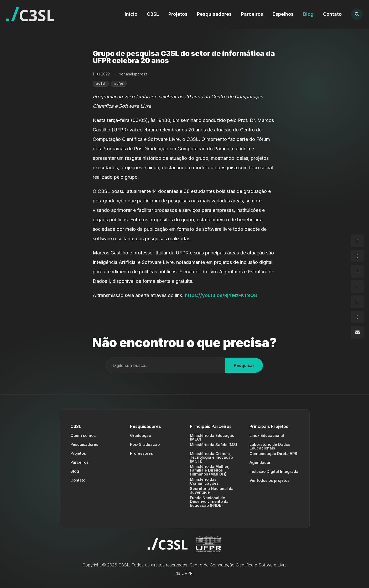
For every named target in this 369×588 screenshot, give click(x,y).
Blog (308, 14)
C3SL (153, 14)
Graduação (141, 435)
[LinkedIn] (357, 287)
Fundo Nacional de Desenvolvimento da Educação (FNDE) (209, 502)
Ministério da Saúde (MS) (214, 445)
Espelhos (283, 14)
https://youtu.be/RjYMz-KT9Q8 (221, 295)
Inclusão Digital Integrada (274, 471)
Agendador (260, 462)
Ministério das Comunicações (204, 481)
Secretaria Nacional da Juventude (212, 490)
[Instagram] (357, 241)
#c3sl (101, 83)
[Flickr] (357, 302)
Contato (332, 14)
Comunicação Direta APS (273, 454)
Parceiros (252, 14)
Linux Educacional (267, 435)
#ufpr (119, 83)
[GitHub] (357, 271)
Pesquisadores (214, 14)
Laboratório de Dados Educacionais (270, 446)
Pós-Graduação (145, 444)
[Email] (357, 332)
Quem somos (83, 435)
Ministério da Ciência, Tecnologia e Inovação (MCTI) (211, 457)
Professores (141, 453)
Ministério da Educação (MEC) (212, 437)
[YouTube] (357, 317)
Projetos (178, 14)
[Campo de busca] (166, 365)
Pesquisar (244, 365)
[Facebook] (357, 256)
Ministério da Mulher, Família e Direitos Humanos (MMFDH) (210, 470)
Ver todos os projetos (269, 480)
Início (131, 14)
